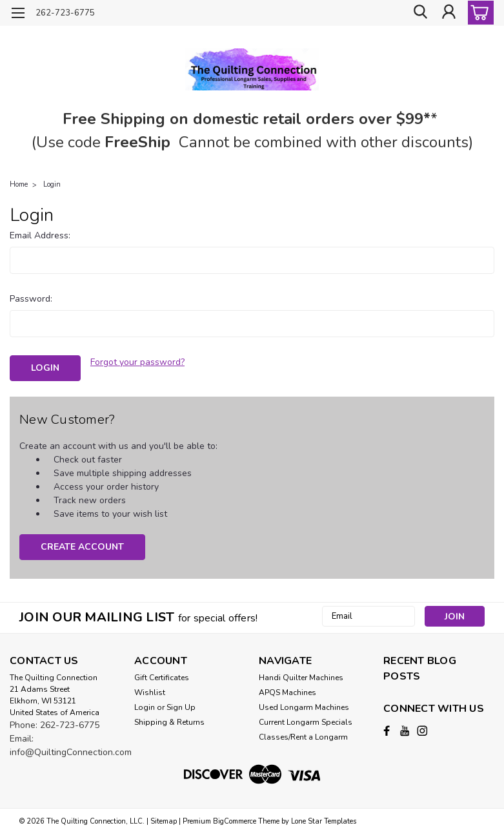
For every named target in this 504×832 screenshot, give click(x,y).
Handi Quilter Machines (301, 676)
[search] (419, 13)
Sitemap (164, 819)
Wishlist (150, 691)
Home (19, 184)
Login (52, 184)
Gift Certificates (162, 676)
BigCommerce (235, 819)
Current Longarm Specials (306, 720)
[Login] (449, 13)
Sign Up (181, 705)
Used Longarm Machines (304, 705)
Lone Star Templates (324, 819)
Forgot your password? (137, 362)
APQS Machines (287, 691)
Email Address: (40, 235)
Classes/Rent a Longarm (303, 735)
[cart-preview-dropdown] (478, 13)
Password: (31, 299)
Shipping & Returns (169, 720)
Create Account (82, 545)
